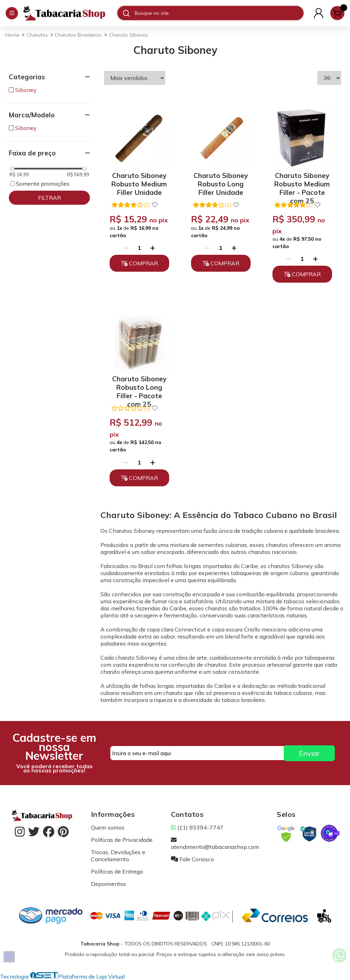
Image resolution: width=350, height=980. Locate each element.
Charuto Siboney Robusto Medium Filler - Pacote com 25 (302, 183)
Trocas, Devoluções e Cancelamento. (118, 856)
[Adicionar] (153, 248)
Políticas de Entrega (117, 871)
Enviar (309, 753)
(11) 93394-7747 (197, 827)
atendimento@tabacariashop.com (215, 843)
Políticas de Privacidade (122, 840)
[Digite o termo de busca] (219, 13)
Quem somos (108, 827)
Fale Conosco (192, 859)
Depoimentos (109, 884)
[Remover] (126, 248)
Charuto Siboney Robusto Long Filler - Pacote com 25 (139, 386)
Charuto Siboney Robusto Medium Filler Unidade (139, 183)
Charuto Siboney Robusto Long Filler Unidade (221, 183)
